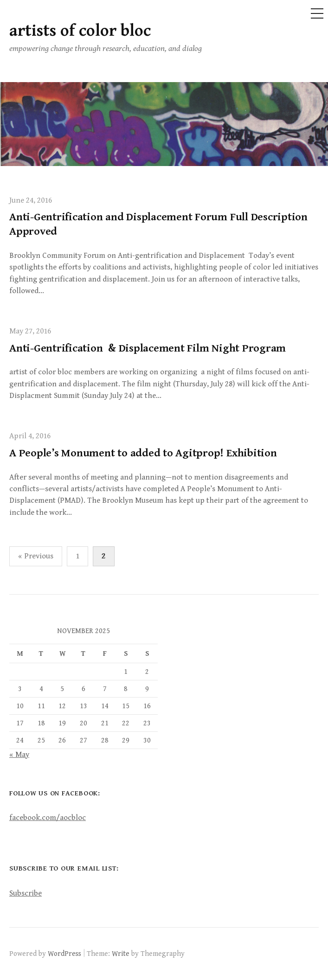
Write (121, 954)
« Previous (36, 556)
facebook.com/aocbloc (48, 818)
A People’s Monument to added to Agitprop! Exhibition (143, 453)
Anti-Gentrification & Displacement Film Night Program (148, 348)
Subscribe (26, 893)
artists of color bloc (80, 31)
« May (19, 755)
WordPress (64, 954)
